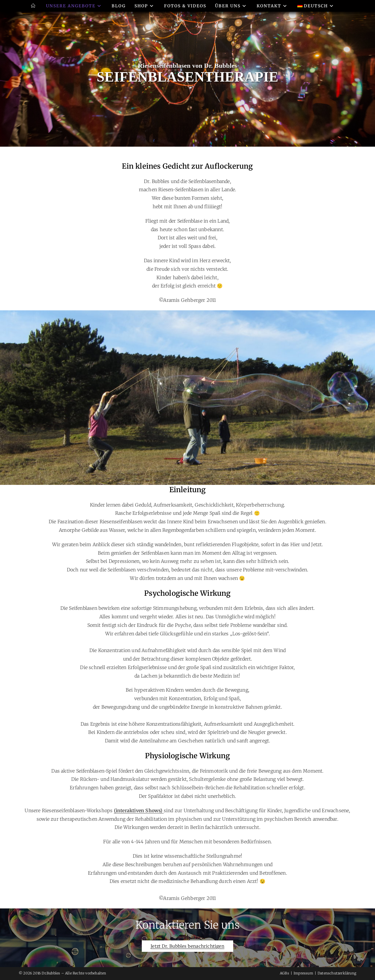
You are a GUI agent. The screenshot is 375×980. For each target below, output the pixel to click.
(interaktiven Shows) (139, 810)
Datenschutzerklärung (337, 973)
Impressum (303, 973)
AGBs (284, 973)
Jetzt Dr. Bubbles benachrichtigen (187, 946)
